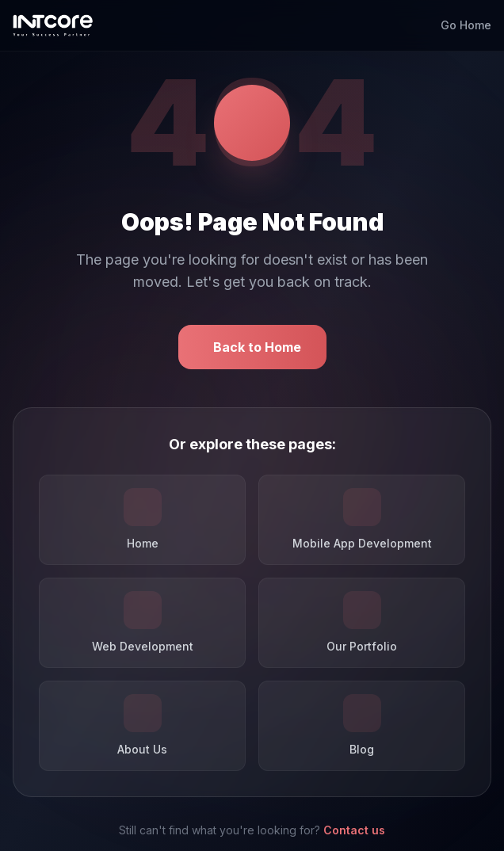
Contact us (354, 830)
